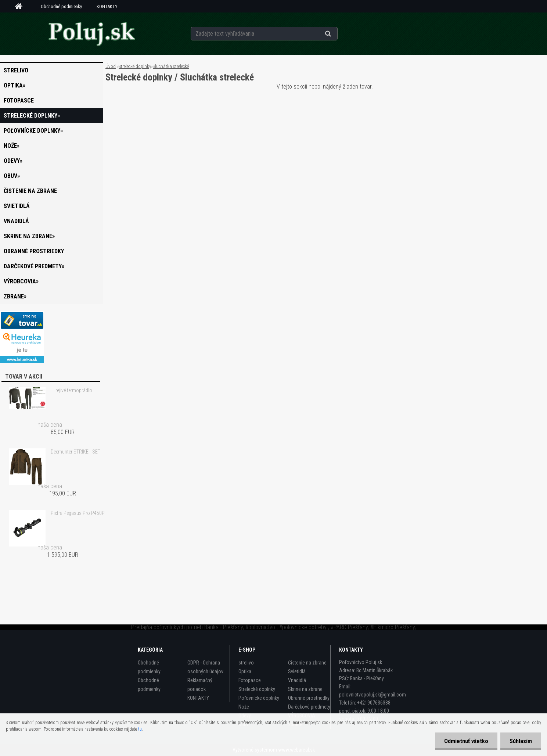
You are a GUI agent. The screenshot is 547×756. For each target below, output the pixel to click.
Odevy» (13, 161)
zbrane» (15, 296)
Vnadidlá (16, 221)
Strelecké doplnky (135, 66)
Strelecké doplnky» (32, 116)
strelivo (16, 70)
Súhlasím (521, 741)
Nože (244, 707)
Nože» (12, 146)
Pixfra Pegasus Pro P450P (78, 513)
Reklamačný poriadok (200, 685)
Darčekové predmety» (34, 266)
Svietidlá (17, 206)
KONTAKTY (107, 6)
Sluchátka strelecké (171, 66)
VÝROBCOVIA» (21, 281)
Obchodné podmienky (61, 6)
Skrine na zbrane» (29, 236)
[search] (337, 34)
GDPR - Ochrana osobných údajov (205, 667)
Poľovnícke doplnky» (33, 131)
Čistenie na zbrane (30, 191)
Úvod (111, 66)
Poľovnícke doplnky (259, 698)
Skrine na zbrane (305, 689)
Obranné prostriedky (34, 251)
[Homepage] (21, 7)
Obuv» (12, 176)
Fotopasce (19, 101)
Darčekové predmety (309, 707)
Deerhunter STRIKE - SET (75, 452)
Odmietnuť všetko (466, 741)
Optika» (15, 85)
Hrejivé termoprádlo (72, 390)
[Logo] (92, 33)
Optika (245, 671)
